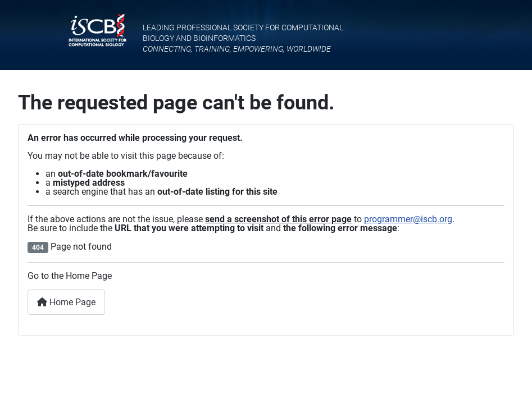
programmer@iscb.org (408, 219)
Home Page (66, 302)
